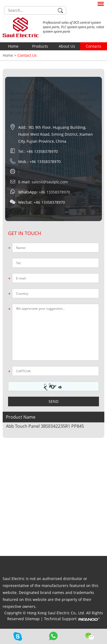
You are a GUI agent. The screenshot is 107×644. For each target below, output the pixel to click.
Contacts (94, 46)
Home (13, 46)
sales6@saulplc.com (50, 182)
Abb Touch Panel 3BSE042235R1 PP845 (45, 426)
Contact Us (27, 55)
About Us (67, 46)
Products (40, 46)
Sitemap (33, 619)
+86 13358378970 (54, 192)
